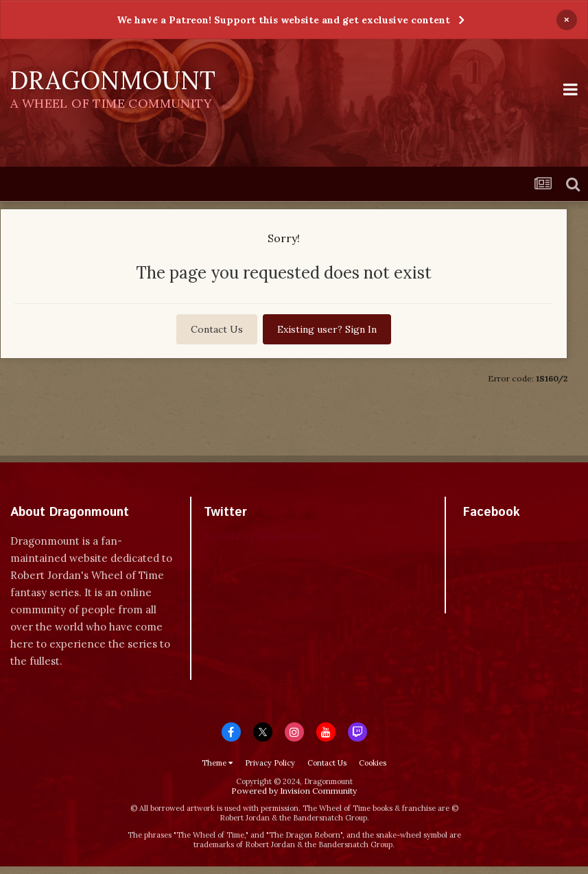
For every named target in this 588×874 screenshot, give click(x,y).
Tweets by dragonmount (264, 536)
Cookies (373, 763)
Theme (217, 763)
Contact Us (217, 329)
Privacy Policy (270, 763)
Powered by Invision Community (294, 791)
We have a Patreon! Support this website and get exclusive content (283, 20)
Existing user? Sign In (327, 329)
